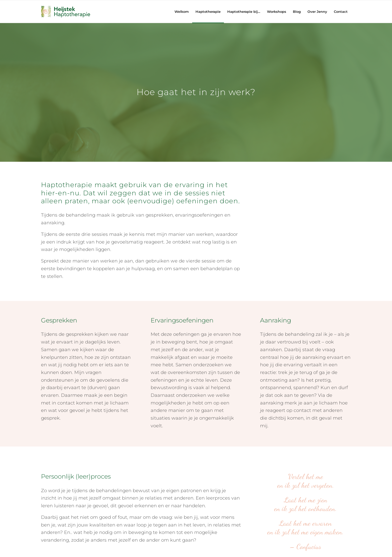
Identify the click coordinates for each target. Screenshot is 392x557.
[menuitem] (182, 12)
